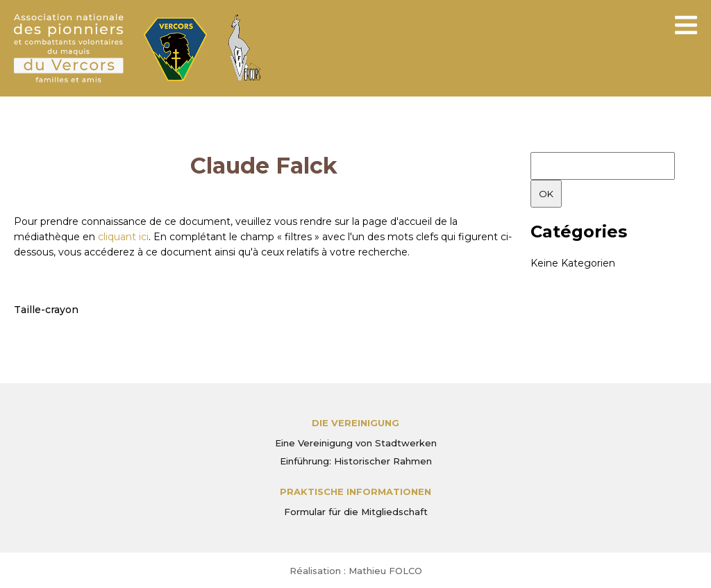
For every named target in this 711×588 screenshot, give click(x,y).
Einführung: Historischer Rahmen (356, 461)
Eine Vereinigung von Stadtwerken (356, 443)
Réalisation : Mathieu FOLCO (356, 571)
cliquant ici (123, 237)
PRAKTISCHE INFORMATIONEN (355, 492)
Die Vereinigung (355, 423)
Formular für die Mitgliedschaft (356, 512)
